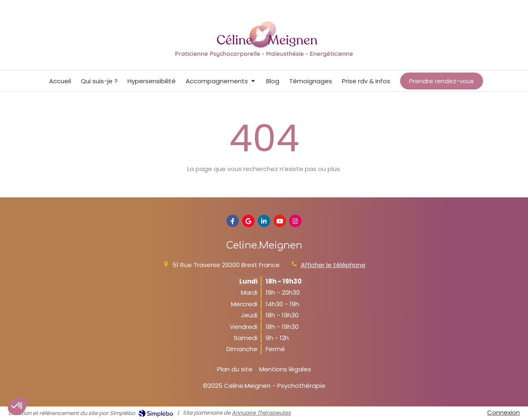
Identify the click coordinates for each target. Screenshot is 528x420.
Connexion (503, 412)
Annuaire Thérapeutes (261, 413)
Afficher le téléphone (333, 265)
